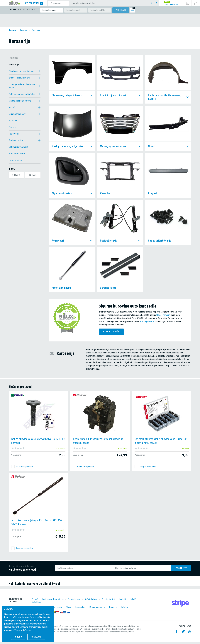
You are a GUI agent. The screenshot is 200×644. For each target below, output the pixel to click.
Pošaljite (181, 570)
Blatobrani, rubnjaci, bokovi (21, 73)
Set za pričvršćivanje (18, 149)
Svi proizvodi (40, 4)
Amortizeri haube (17, 156)
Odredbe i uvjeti (108, 601)
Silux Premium (163, 317)
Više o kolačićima (23, 630)
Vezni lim (13, 123)
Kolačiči (133, 601)
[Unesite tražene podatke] (113, 4)
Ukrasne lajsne (16, 162)
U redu (18, 637)
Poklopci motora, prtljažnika (22, 96)
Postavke (36, 637)
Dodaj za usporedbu (24, 469)
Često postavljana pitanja (53, 601)
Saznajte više (111, 334)
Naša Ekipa (36, 604)
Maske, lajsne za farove (20, 103)
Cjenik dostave (74, 601)
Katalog (124, 609)
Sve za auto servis (97, 609)
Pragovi (12, 129)
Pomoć (35, 601)
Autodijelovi (80, 609)
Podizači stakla (16, 143)
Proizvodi (13, 60)
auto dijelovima (147, 324)
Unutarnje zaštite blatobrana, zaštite (22, 88)
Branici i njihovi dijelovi (19, 80)
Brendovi (113, 609)
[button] (37, 32)
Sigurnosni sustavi (17, 116)
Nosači (12, 110)
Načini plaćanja (91, 601)
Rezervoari (14, 136)
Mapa (68, 609)
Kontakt (122, 601)
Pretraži (121, 12)
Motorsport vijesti (54, 609)
